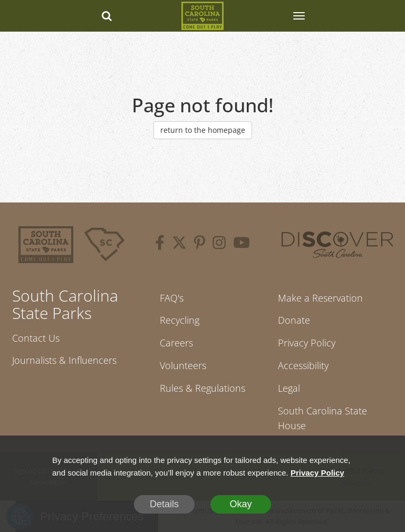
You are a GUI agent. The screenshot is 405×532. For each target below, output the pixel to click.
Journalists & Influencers (64, 360)
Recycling (180, 320)
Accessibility (303, 365)
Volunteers (183, 365)
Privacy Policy (307, 343)
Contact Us (36, 338)
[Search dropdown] (107, 16)
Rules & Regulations (202, 388)
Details (164, 504)
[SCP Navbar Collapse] (298, 16)
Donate (294, 320)
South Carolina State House (322, 418)
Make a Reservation (320, 298)
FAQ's (172, 298)
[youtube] (242, 244)
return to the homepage (203, 130)
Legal (289, 388)
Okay (240, 504)
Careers (176, 343)
